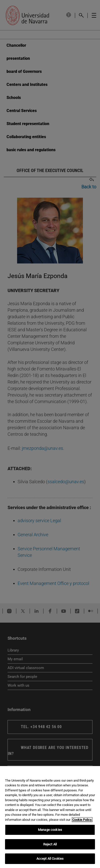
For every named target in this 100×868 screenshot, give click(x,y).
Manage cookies (50, 830)
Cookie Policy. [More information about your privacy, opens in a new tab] (82, 820)
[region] (50, 817)
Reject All (50, 844)
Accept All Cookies (50, 859)
